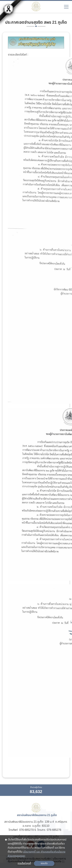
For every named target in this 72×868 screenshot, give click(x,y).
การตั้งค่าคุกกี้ (24, 863)
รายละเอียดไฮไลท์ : (18, 55)
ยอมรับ (44, 863)
